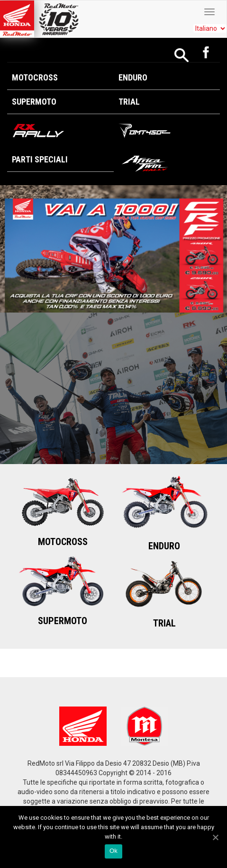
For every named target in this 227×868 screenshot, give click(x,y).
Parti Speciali (40, 159)
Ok (113, 851)
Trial (129, 102)
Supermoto (34, 102)
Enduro (133, 77)
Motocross (35, 77)
